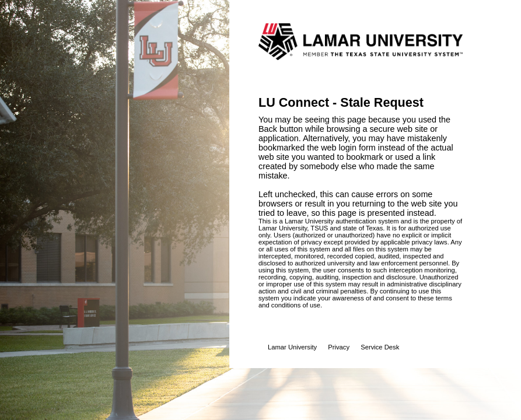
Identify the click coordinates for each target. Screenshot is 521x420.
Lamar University (292, 347)
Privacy (339, 347)
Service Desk (380, 347)
